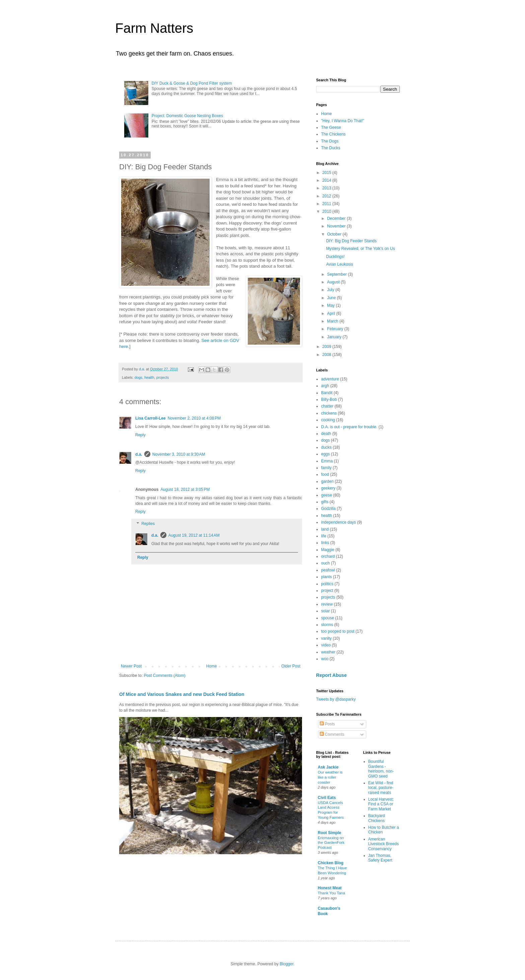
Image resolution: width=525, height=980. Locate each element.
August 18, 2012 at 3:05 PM (185, 489)
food (325, 474)
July (331, 290)
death (326, 434)
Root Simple (329, 833)
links (325, 543)
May (331, 305)
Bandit (327, 393)
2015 (327, 173)
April (332, 314)
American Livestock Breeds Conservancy (384, 844)
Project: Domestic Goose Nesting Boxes (187, 116)
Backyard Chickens (377, 818)
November (337, 226)
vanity (326, 638)
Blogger (286, 964)
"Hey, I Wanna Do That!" (343, 121)
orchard (328, 556)
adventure (330, 379)
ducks (326, 447)
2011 (327, 204)
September (337, 274)
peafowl (328, 570)
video (326, 645)
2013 (327, 188)
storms (327, 625)
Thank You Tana (331, 893)
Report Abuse (331, 675)
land (325, 529)
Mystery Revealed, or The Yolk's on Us (361, 249)
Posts (327, 724)
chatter (327, 406)
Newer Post (131, 666)
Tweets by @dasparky (336, 699)
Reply (140, 435)
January (335, 337)
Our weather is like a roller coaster (330, 777)
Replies (148, 524)
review (327, 604)
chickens (329, 413)
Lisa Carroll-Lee (151, 418)
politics (327, 584)
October (335, 234)
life (324, 536)
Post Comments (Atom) (165, 676)
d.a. (139, 454)
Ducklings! (335, 257)
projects (163, 377)
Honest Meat (330, 888)
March (333, 321)
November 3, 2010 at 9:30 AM (179, 454)
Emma (327, 461)
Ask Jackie (328, 767)
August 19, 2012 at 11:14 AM (194, 535)
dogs (138, 377)
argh (325, 386)
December (337, 218)
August (334, 282)
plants (326, 577)
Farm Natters (154, 28)
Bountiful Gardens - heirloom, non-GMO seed (381, 769)
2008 (327, 355)
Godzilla (328, 509)
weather (328, 652)
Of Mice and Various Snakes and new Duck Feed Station (182, 694)
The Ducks (331, 148)
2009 (327, 347)
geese (327, 495)
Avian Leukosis (340, 264)
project (327, 591)
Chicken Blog (331, 863)
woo (325, 659)
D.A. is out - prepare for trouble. (349, 427)
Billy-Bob (329, 399)
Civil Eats (327, 798)
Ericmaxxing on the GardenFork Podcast (331, 843)
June (332, 298)
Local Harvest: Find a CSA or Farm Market (381, 804)
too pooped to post (338, 631)
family (326, 468)
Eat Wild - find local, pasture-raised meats (381, 788)
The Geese (331, 127)
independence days (339, 522)
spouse (328, 618)
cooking (328, 420)
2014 (327, 180)
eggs (325, 454)
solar (325, 611)
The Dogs (330, 141)
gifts (325, 502)
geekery (328, 488)
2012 (327, 196)
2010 (327, 211)
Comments (332, 734)
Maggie (328, 550)
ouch (325, 563)
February (336, 329)
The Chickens (333, 134)
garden (327, 481)
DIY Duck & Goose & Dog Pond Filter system (192, 83)
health (149, 377)
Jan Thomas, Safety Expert (380, 858)
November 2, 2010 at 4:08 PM (194, 418)
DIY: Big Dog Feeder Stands (351, 241)
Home (212, 666)
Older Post (291, 666)
